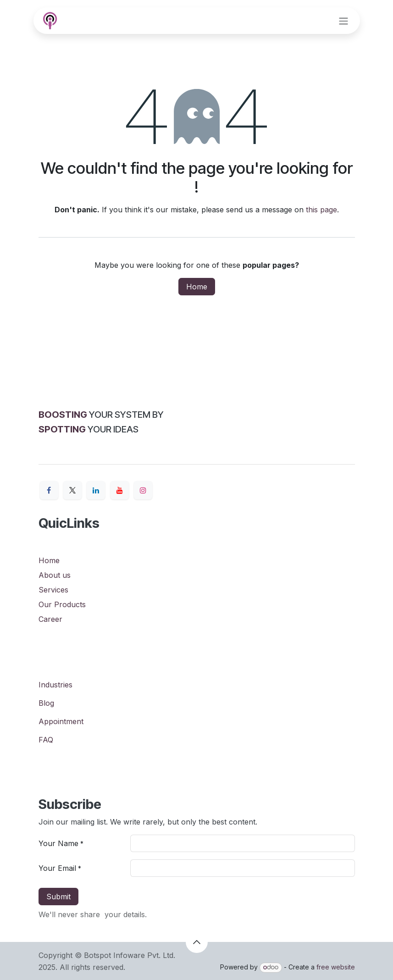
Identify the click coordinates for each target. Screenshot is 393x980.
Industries (55, 685)
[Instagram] (143, 490)
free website (336, 967)
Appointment (61, 721)
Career (50, 619)
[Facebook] (49, 490)
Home (197, 287)
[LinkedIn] (96, 490)
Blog (46, 703)
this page (321, 210)
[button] (197, 942)
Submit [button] (58, 897)
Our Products (62, 604)
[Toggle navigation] (343, 21)
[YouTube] (120, 490)
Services (53, 590)
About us (55, 575)
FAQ (46, 740)
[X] (72, 490)
